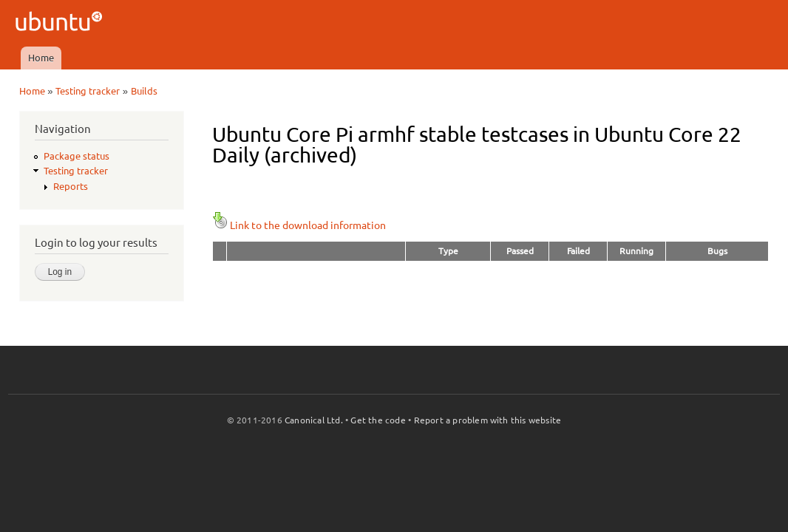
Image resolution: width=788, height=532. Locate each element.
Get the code (378, 420)
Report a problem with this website (488, 420)
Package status (77, 156)
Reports (71, 186)
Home (41, 58)
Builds (144, 91)
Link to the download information (299, 225)
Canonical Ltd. (314, 420)
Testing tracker (88, 91)
